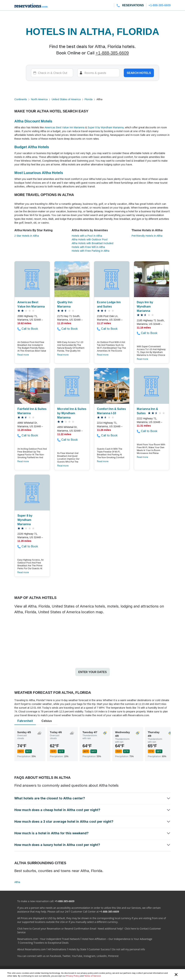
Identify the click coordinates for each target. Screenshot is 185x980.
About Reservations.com (32, 949)
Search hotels (139, 73)
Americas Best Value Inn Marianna (64, 127)
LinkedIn (102, 956)
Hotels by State (77, 949)
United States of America (66, 99)
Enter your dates (92, 672)
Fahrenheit (25, 721)
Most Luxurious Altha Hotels (39, 173)
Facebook (55, 956)
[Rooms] (98, 73)
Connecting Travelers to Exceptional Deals (44, 943)
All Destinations (57, 949)
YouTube (77, 956)
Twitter (66, 956)
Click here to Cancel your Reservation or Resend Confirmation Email (57, 929)
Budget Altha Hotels (32, 147)
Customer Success (99, 949)
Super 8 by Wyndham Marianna (106, 127)
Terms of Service (92, 976)
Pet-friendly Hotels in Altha (147, 236)
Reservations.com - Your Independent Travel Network (48, 939)
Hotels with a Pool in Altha (87, 236)
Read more (23, 355)
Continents (21, 99)
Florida (89, 99)
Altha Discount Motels (33, 121)
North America (39, 99)
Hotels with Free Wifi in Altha (88, 247)
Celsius (47, 721)
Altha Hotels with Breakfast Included (92, 243)
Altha (17, 882)
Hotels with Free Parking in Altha (91, 251)
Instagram (89, 956)
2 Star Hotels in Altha (27, 236)
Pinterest (113, 956)
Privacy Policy (73, 976)
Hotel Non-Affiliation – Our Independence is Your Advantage (117, 939)
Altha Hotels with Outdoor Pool (90, 239)
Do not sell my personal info (129, 949)
